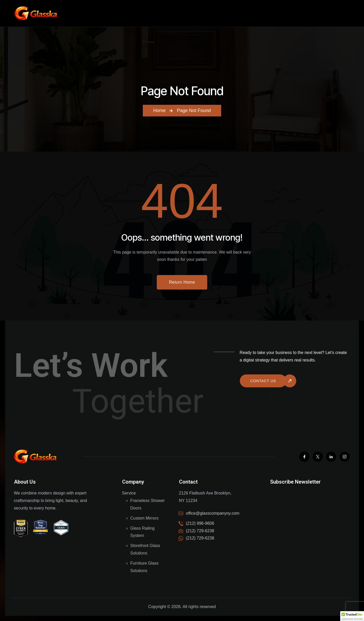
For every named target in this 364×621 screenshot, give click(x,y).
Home (159, 110)
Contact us (263, 381)
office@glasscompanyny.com (213, 513)
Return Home (182, 282)
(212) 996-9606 (200, 523)
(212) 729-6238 (200, 538)
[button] (352, 616)
